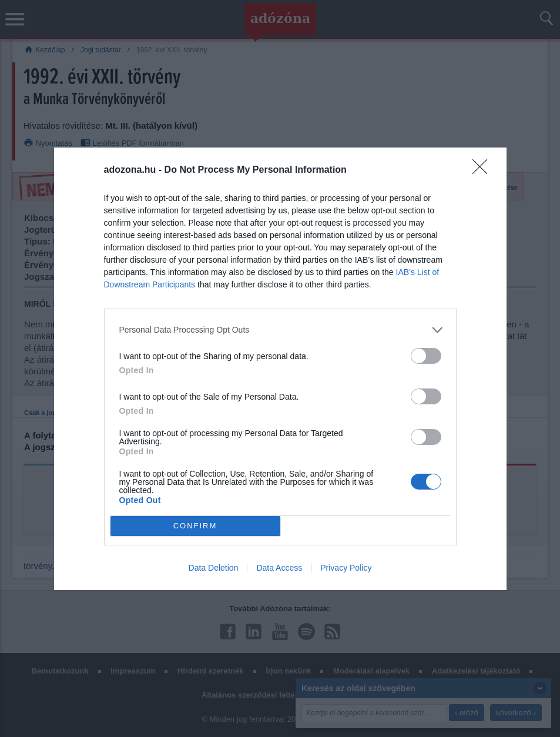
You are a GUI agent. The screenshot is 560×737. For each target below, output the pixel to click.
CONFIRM (195, 526)
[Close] (484, 170)
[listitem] (280, 330)
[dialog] (280, 369)
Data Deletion (214, 568)
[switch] (426, 356)
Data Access (279, 568)
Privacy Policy (346, 568)
